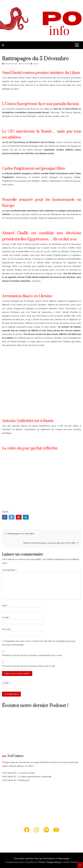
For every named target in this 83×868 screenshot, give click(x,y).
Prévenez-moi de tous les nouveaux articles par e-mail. (29, 666)
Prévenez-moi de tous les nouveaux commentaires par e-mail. (32, 655)
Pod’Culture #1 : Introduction (16, 780)
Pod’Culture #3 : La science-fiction (19, 773)
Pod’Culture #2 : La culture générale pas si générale (27, 776)
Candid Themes (70, 862)
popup (35, 64)
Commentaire (9, 570)
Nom (5, 606)
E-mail (6, 617)
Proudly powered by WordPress (21, 862)
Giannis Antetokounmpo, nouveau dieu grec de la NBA (49, 543)
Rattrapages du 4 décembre (21, 533)
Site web (6, 629)
